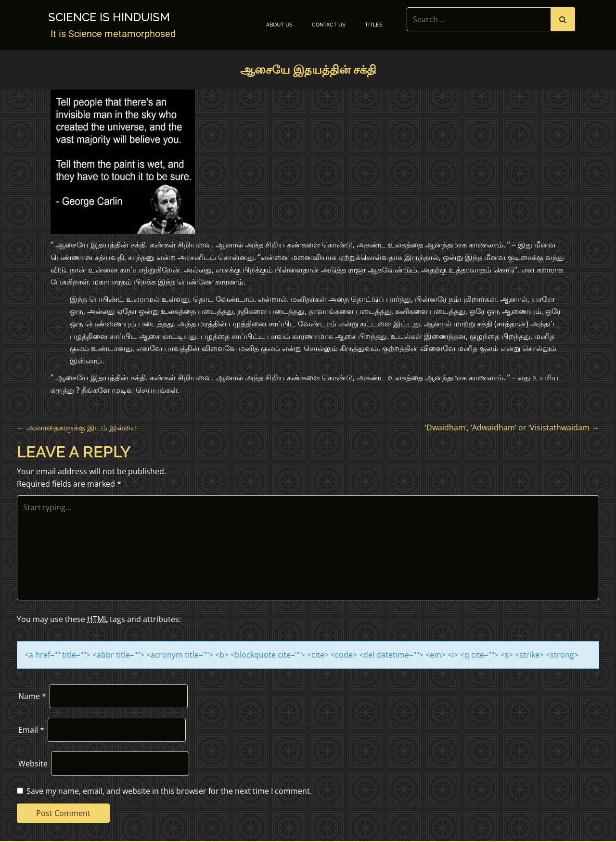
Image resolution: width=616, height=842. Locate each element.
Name (32, 696)
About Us (279, 25)
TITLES (374, 25)
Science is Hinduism (109, 17)
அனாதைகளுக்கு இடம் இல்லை (77, 427)
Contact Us (329, 25)
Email (31, 730)
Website (33, 764)
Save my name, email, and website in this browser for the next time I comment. (169, 791)
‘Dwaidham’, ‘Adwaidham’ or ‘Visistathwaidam (512, 427)
